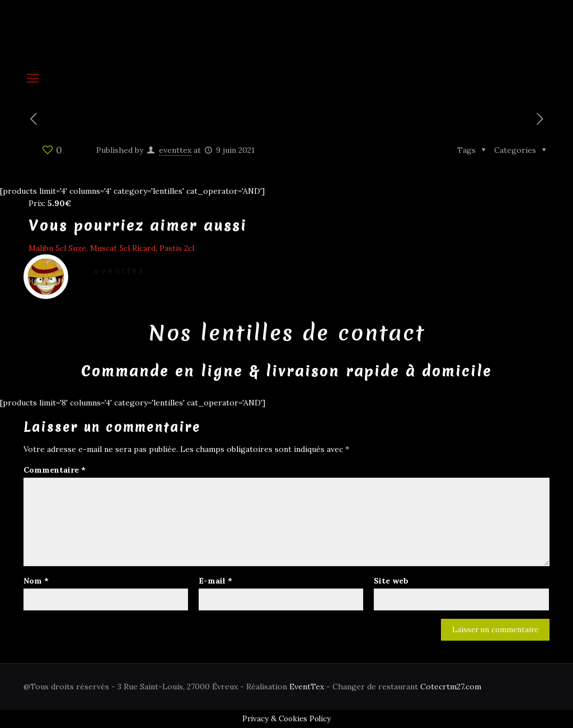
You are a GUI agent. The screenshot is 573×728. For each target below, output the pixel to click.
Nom (36, 581)
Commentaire (55, 470)
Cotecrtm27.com (451, 687)
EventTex (307, 687)
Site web (391, 581)
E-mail (215, 581)
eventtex (175, 150)
